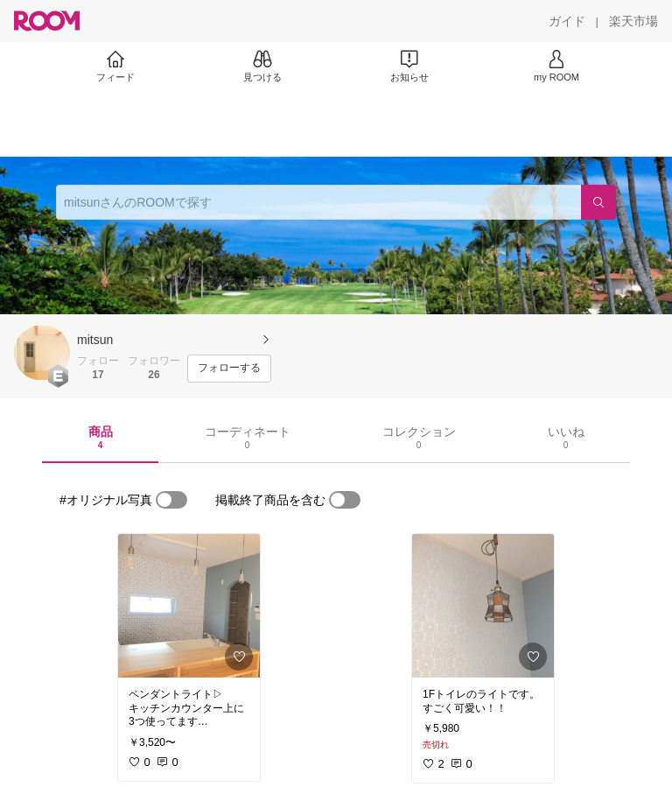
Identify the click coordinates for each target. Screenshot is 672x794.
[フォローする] (229, 369)
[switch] (171, 500)
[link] (189, 606)
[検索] (598, 202)
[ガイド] (567, 21)
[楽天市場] (633, 21)
